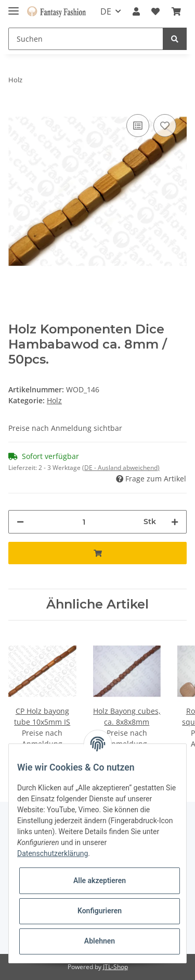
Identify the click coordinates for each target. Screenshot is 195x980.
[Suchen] (86, 39)
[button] (136, 11)
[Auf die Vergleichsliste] (138, 126)
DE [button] (106, 11)
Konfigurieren (100, 911)
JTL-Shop (115, 967)
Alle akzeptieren (100, 880)
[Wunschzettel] (155, 11)
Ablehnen (100, 941)
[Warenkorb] (176, 11)
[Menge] (84, 522)
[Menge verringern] (20, 522)
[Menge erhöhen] (175, 522)
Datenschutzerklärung (53, 853)
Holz (54, 400)
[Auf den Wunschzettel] (165, 126)
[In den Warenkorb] (97, 553)
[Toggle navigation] (14, 7)
